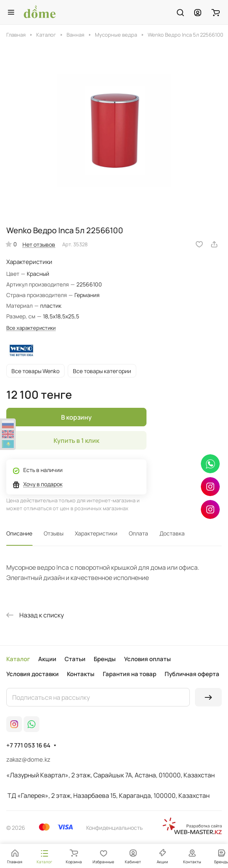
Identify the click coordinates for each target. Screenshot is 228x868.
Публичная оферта (192, 674)
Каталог (18, 659)
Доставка (172, 533)
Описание (19, 533)
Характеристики (96, 533)
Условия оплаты (147, 659)
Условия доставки (32, 674)
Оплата (138, 533)
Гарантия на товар (130, 674)
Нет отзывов (39, 244)
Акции (47, 659)
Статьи (75, 659)
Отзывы (54, 533)
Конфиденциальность (114, 828)
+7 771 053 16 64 (28, 745)
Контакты (81, 674)
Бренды (105, 659)
